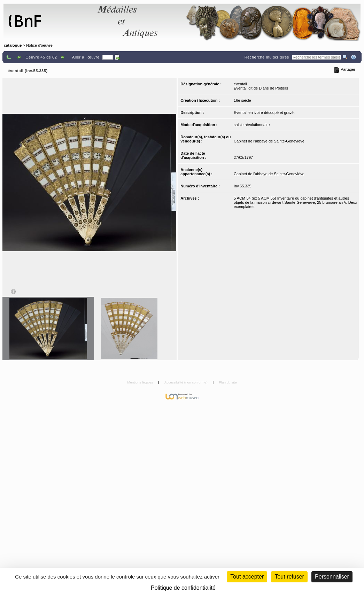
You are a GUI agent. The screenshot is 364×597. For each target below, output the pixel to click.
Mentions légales (141, 382)
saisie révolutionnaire (252, 125)
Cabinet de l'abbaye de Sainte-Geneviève (269, 141)
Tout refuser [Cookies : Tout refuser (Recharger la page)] (289, 577)
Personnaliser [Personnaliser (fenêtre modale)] (332, 577)
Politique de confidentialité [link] (183, 588)
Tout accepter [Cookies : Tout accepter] (247, 577)
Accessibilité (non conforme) (187, 382)
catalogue (13, 45)
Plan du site (228, 382)
